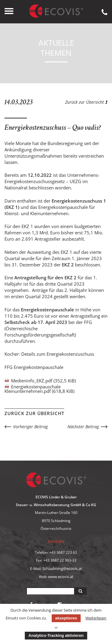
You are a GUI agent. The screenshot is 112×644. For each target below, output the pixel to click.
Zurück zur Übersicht (86, 102)
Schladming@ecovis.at (62, 568)
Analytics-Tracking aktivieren (56, 635)
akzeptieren (66, 618)
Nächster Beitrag (83, 427)
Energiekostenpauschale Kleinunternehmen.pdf (39, 389)
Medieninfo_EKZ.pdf (43, 381)
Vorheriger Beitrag (30, 427)
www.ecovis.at (61, 577)
